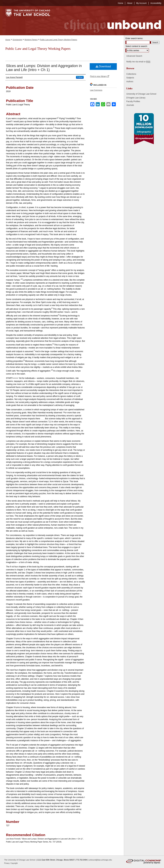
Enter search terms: (134, 38)
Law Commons (96, 90)
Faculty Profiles (133, 101)
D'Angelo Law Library (136, 98)
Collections (131, 74)
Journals (130, 105)
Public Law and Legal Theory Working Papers (58, 40)
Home (8, 40)
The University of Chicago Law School (20, 860)
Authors (130, 82)
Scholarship (17, 40)
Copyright (14, 863)
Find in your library (100, 76)
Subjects (130, 78)
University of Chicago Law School (141, 94)
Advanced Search (134, 56)
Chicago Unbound (110, 21)
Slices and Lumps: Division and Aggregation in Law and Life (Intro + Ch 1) (44, 68)
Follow (80, 77)
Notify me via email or (138, 62)
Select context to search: (136, 46)
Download (103, 66)
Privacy (7, 863)
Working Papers (31, 40)
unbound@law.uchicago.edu (100, 860)
